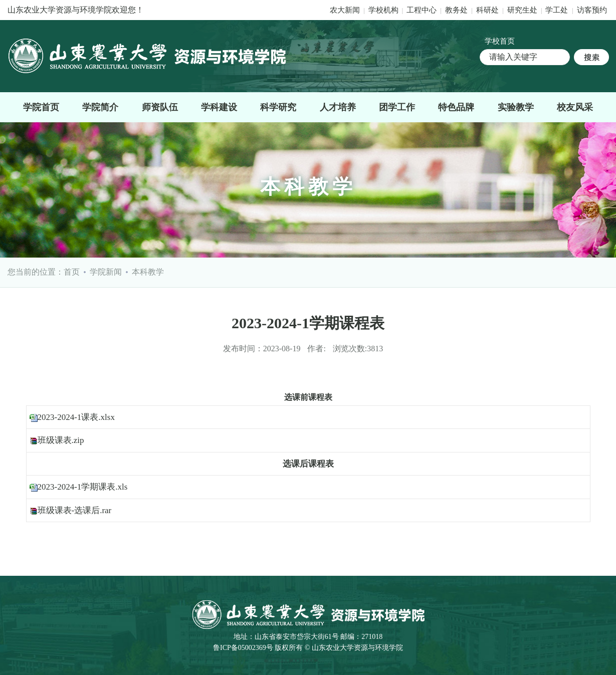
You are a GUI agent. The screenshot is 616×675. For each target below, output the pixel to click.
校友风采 (575, 107)
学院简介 (100, 107)
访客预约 (592, 10)
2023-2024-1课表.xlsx (76, 417)
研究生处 (522, 10)
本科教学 (148, 272)
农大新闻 (345, 10)
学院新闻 (106, 272)
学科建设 (219, 107)
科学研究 (278, 107)
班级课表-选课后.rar (75, 510)
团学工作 (397, 107)
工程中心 (422, 10)
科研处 (488, 10)
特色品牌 (456, 107)
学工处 (558, 10)
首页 (72, 272)
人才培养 (338, 107)
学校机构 (383, 10)
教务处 (457, 10)
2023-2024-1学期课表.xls (83, 487)
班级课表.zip (61, 440)
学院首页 (41, 107)
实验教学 (516, 107)
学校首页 (500, 41)
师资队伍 (160, 107)
